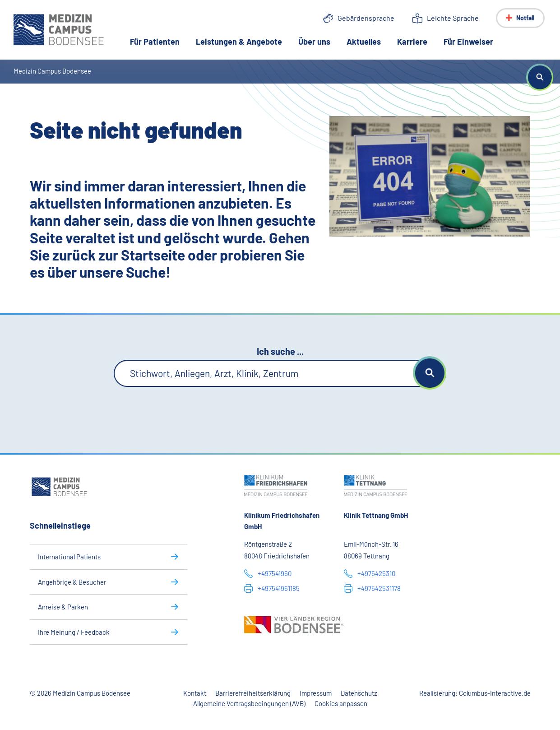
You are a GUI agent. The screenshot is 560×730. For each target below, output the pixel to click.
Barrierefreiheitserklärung (253, 693)
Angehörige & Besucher (72, 582)
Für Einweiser (468, 42)
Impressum (316, 693)
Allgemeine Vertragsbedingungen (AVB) (249, 703)
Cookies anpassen (341, 703)
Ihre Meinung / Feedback (74, 632)
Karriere (412, 42)
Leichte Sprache (453, 18)
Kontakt (195, 693)
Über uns (314, 42)
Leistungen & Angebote (239, 42)
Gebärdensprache (366, 18)
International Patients (69, 557)
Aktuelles (364, 42)
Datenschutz (359, 693)
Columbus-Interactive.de (495, 693)
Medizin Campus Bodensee (52, 71)
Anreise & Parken (63, 607)
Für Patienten (155, 42)
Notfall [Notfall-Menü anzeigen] (525, 18)
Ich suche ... (280, 351)
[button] (540, 77)
